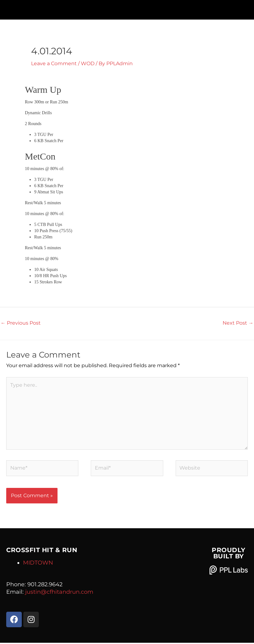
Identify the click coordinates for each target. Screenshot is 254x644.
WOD (88, 63)
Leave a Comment (54, 63)
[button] (127, 8)
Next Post (238, 323)
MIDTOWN (38, 564)
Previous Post (21, 323)
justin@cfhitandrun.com (59, 593)
